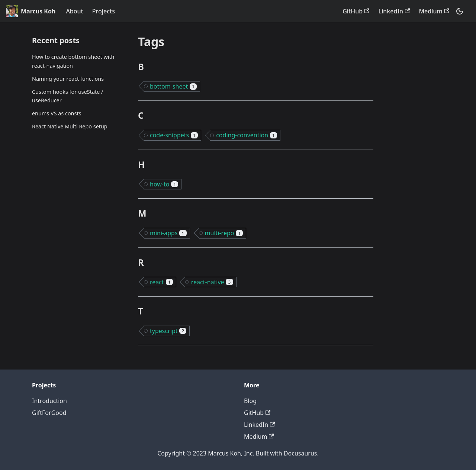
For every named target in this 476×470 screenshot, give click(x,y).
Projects (104, 11)
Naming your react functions (68, 79)
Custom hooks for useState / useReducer (67, 96)
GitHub (356, 11)
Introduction (49, 401)
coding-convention (247, 135)
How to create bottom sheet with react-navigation (73, 61)
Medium (434, 11)
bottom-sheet (173, 86)
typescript (168, 331)
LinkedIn (394, 11)
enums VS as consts (57, 113)
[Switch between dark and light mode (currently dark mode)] (460, 11)
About (74, 11)
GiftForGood (49, 413)
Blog (250, 401)
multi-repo (224, 233)
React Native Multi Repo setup (70, 126)
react (161, 282)
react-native (212, 282)
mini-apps (168, 233)
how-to (164, 184)
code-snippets (174, 135)
